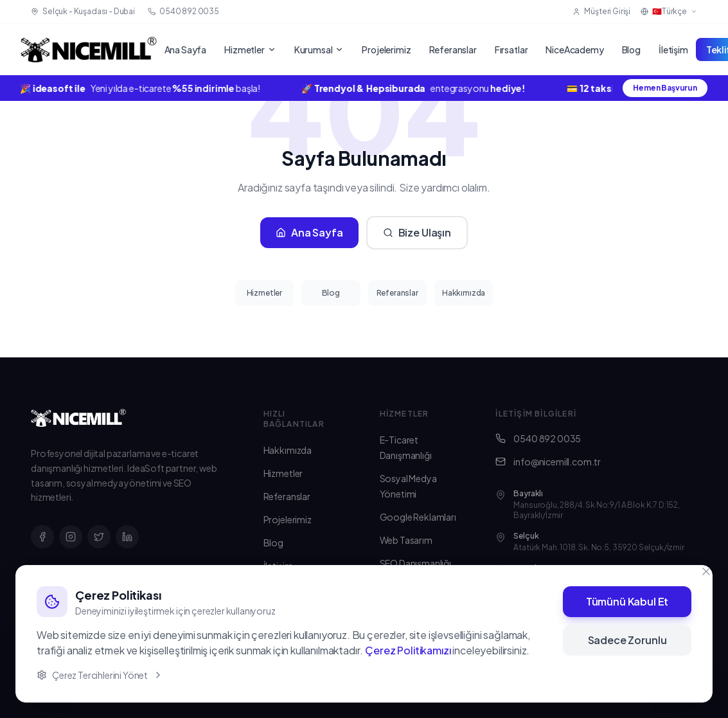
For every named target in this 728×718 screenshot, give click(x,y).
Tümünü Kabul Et (627, 601)
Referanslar (453, 49)
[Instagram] (71, 537)
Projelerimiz (386, 49)
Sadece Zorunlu (627, 640)
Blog (631, 49)
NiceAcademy (574, 49)
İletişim (673, 49)
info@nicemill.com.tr (548, 462)
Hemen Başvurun (665, 88)
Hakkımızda (464, 293)
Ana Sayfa (186, 49)
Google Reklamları (418, 517)
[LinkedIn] (127, 537)
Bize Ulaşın (417, 232)
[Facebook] (42, 537)
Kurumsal (319, 49)
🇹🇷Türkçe (669, 11)
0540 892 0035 (538, 438)
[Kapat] (706, 571)
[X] (99, 537)
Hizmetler (250, 49)
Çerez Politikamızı (408, 650)
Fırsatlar (511, 49)
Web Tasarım (406, 540)
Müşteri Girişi (601, 11)
